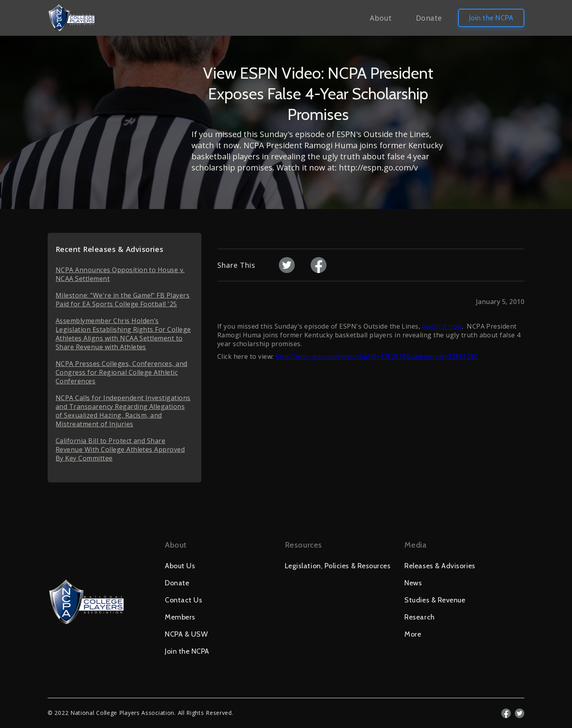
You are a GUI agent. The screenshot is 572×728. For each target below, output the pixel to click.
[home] (71, 18)
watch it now (442, 326)
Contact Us (184, 600)
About (381, 18)
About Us (180, 566)
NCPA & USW (186, 634)
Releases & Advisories (440, 566)
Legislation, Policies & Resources (338, 566)
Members (180, 617)
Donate (429, 18)
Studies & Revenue (435, 600)
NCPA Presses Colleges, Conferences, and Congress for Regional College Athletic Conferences (122, 372)
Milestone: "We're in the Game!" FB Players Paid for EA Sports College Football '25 (123, 300)
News (413, 583)
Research (419, 617)
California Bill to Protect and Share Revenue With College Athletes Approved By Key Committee (120, 449)
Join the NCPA (491, 18)
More (413, 634)
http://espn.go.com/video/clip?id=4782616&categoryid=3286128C (377, 356)
